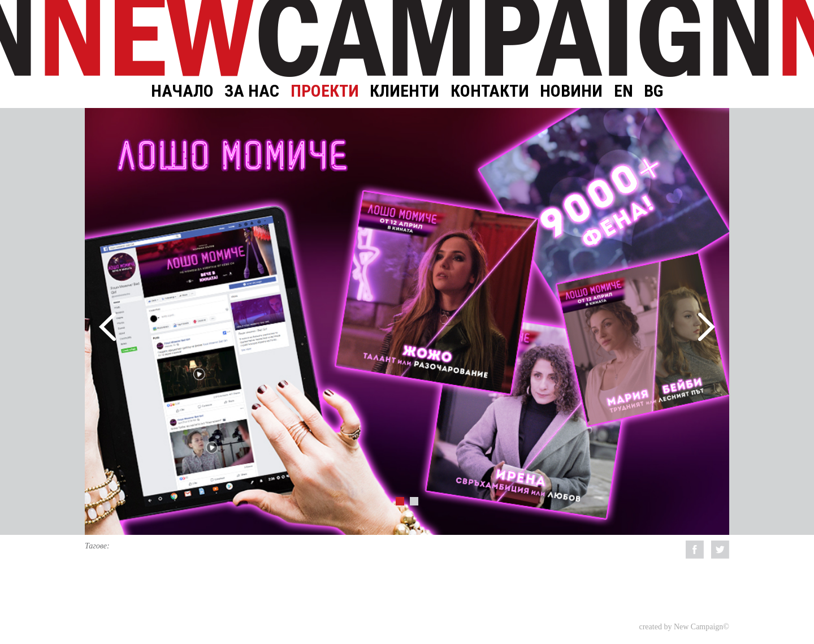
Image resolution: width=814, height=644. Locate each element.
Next (707, 327)
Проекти (325, 91)
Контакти (490, 91)
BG (653, 91)
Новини (571, 91)
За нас (252, 91)
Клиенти (404, 91)
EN (624, 91)
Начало (182, 91)
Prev (107, 327)
